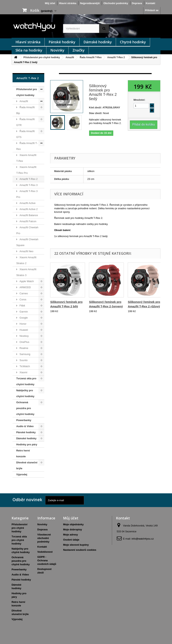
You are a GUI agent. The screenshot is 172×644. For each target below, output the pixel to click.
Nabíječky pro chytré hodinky (25, 393)
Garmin (23, 312)
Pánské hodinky (62, 42)
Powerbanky (24, 420)
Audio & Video (25, 426)
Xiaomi (23, 372)
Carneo (23, 293)
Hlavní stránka (68, 3)
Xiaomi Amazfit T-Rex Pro (26, 170)
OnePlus (24, 342)
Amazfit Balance (28, 215)
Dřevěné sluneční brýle (27, 465)
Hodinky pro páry (27, 444)
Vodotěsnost (45, 552)
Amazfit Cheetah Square (27, 242)
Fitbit (22, 306)
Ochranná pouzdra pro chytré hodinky (25, 408)
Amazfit (70, 57)
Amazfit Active (27, 203)
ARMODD (25, 287)
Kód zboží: (95, 107)
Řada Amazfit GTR (25, 122)
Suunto (23, 360)
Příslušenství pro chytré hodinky (42, 57)
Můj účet (50, 3)
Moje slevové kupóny (76, 545)
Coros (23, 299)
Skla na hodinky (29, 50)
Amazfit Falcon (28, 221)
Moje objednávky (73, 524)
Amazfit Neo (26, 251)
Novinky (57, 50)
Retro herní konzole (23, 453)
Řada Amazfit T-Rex (91, 57)
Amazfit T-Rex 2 (116, 57)
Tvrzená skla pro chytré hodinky (26, 381)
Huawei (23, 330)
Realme (24, 348)
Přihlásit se (152, 10)
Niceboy (24, 336)
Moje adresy (70, 535)
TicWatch (24, 366)
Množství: (139, 100)
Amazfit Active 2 (28, 209)
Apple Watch (26, 281)
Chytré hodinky (133, 42)
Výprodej (22, 474)
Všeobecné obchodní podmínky (44, 538)
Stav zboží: (96, 113)
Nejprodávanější (90, 3)
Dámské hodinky (98, 42)
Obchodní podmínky (116, 3)
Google (23, 318)
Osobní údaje (71, 540)
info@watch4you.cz (143, 539)
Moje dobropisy (72, 529)
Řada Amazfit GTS (25, 134)
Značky (79, 50)
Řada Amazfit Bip (25, 110)
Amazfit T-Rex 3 (28, 185)
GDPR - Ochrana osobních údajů (47, 560)
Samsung (25, 354)
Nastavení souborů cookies (80, 550)
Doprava (137, 3)
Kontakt (150, 3)
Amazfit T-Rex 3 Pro (27, 194)
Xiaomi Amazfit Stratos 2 (26, 260)
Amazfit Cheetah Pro (27, 230)
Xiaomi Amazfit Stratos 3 (26, 272)
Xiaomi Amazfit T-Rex (26, 158)
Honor (23, 324)
